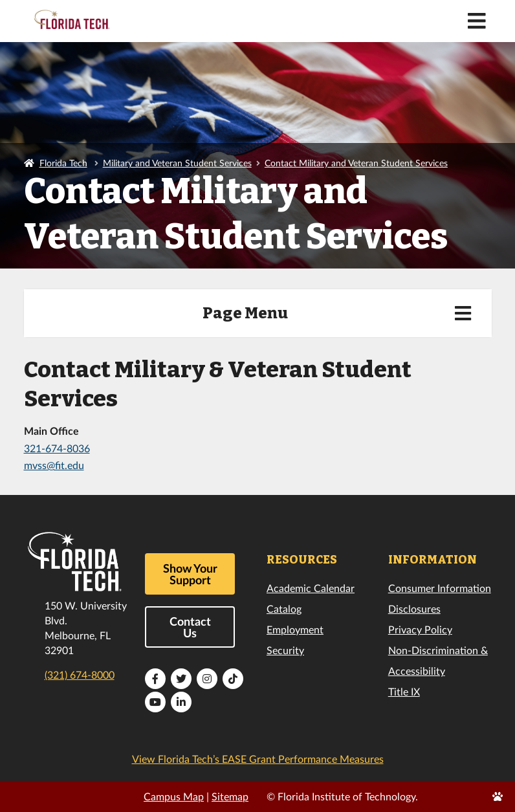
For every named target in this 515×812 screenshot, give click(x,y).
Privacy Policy (420, 629)
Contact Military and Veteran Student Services (356, 163)
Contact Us (190, 627)
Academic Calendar (311, 588)
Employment (295, 629)
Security (285, 650)
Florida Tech (63, 163)
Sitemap (230, 796)
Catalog (284, 609)
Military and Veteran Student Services (177, 163)
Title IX (404, 691)
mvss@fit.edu (54, 465)
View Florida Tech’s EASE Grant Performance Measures (258, 759)
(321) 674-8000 (80, 675)
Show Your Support (190, 574)
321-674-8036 (57, 448)
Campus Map (174, 796)
